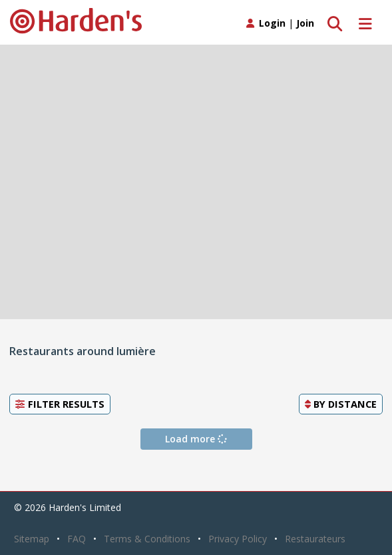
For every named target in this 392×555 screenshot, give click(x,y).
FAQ (77, 539)
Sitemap (32, 539)
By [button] (341, 404)
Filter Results (60, 404)
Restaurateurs (315, 539)
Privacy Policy (238, 539)
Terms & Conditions (147, 539)
